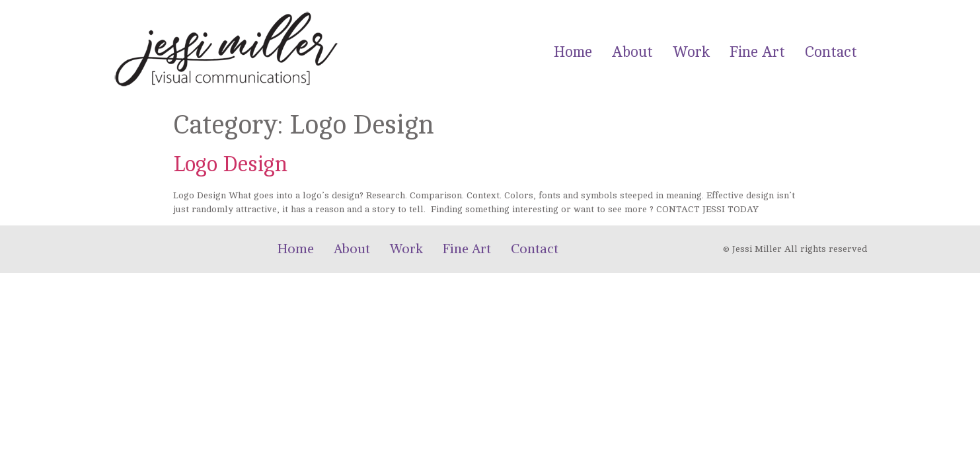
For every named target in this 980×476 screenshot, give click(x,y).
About (632, 52)
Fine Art (757, 52)
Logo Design (230, 165)
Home (573, 52)
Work (691, 52)
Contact (831, 52)
